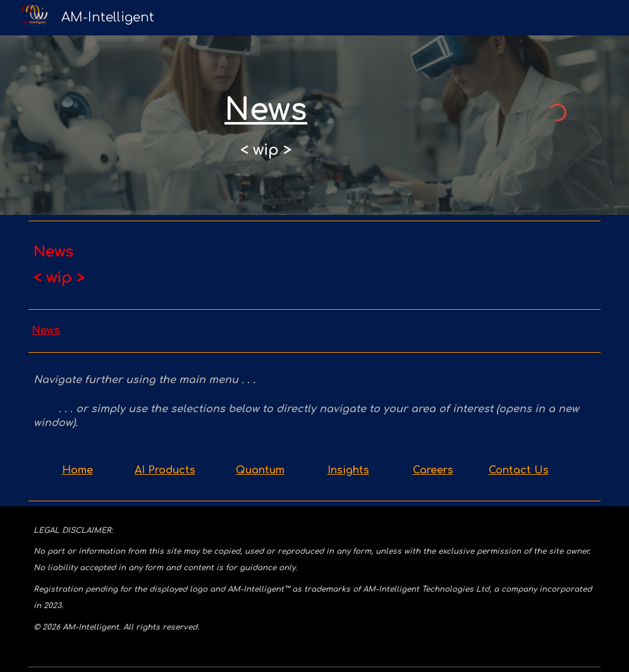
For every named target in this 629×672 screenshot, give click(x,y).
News (46, 331)
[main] (266, 125)
